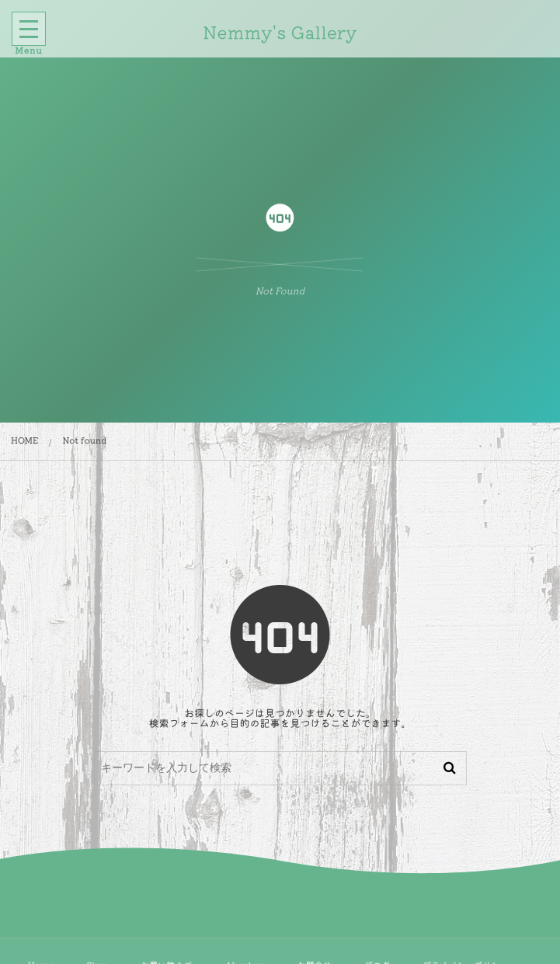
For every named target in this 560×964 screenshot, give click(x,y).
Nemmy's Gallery (278, 32)
